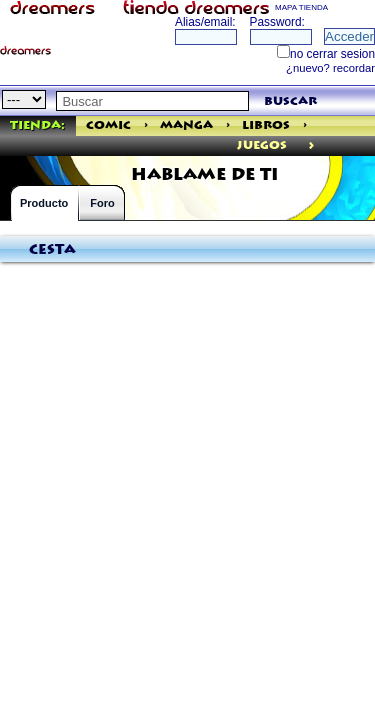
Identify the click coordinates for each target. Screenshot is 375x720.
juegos (262, 145)
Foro (102, 203)
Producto (44, 203)
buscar (290, 101)
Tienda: (37, 125)
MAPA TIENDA (301, 7)
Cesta (52, 250)
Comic (108, 125)
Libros (266, 125)
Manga (186, 125)
